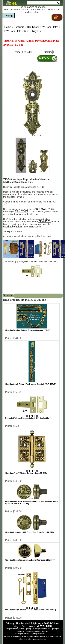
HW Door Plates (49, 27)
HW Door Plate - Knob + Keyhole (23, 31)
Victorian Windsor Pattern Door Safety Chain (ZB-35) (28, 330)
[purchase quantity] (56, 52)
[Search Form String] (44, 3)
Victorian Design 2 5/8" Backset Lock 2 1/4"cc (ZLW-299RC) (30, 610)
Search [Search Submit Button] (58, 3)
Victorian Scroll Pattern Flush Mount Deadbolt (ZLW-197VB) (31, 384)
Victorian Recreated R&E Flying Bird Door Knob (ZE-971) (29, 532)
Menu (9, 16)
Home (8, 27)
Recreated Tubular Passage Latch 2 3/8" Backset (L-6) (28, 418)
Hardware (19, 27)
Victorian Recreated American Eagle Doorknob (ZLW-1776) (30, 560)
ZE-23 (12, 224)
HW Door (32, 27)
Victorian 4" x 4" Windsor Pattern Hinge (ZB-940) (26, 473)
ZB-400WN (21, 212)
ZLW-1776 (44, 221)
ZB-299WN (41, 209)
